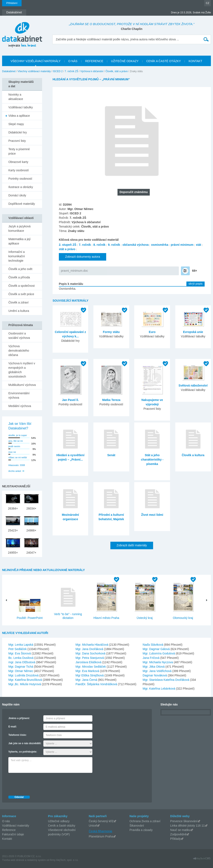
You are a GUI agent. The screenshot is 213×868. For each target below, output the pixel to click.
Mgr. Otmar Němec (21, 671)
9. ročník (114, 245)
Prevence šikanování (184, 821)
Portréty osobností (20, 179)
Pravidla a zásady (141, 830)
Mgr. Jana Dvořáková (90, 649)
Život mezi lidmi (152, 515)
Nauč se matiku (180, 830)
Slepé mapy (16, 124)
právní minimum (182, 245)
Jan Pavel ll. (70, 400)
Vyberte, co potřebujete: (23, 752)
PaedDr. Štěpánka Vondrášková (97, 684)
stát (198, 245)
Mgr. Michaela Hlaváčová (92, 645)
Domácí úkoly (17, 195)
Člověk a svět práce (21, 294)
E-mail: (13, 727)
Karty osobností (19, 170)
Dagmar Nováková (155, 675)
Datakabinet (9, 71)
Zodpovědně (178, 834)
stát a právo (67, 249)
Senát (111, 455)
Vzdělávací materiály (16, 826)
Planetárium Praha (101, 836)
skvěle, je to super (18, 435)
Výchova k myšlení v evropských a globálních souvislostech (22, 370)
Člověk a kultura (193, 455)
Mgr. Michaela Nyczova (158, 662)
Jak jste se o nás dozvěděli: (25, 743)
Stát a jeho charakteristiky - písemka (152, 460)
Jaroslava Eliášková (89, 662)
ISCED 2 (58, 71)
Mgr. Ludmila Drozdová (24, 675)
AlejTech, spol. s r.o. (67, 860)
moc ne (12, 452)
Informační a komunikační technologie (17, 256)
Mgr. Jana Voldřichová (157, 671)
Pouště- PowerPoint (30, 618)
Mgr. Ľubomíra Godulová (159, 653)
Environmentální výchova (19, 395)
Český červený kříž (101, 821)
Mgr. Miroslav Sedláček (91, 667)
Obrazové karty (18, 162)
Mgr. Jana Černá (87, 680)
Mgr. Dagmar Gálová (157, 649)
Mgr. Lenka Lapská (21, 645)
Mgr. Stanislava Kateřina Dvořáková (166, 680)
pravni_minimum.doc (74, 271)
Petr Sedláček (18, 649)
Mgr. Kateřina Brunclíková (26, 680)
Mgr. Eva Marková (88, 671)
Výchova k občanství (92, 71)
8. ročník (99, 245)
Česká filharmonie (101, 831)
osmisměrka (160, 245)
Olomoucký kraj (183, 618)
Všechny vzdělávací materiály (34, 71)
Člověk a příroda (19, 277)
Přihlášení (12, 3)
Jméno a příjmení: (19, 718)
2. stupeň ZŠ (68, 245)
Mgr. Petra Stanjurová (90, 658)
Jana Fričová (151, 658)
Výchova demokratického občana (19, 351)
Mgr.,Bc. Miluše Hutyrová (25, 684)
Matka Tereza (111, 400)
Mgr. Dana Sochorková (91, 653)
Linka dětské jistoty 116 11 (188, 826)
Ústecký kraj (145, 618)
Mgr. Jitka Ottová (154, 667)
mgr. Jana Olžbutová (22, 662)
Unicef (93, 826)
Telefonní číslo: (17, 735)
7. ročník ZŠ (72, 71)
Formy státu (111, 332)
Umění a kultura (19, 311)
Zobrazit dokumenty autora (83, 257)
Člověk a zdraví (18, 302)
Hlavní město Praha (106, 618)
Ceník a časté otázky (62, 826)
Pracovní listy (17, 141)
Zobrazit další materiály (132, 545)
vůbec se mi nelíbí (18, 457)
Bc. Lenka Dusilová (21, 658)
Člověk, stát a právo (117, 71)
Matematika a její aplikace (19, 241)
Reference (9, 830)
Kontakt (7, 839)
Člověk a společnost (21, 286)
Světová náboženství (193, 385)
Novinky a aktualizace (16, 97)
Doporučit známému (134, 192)
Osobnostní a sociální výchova (19, 336)
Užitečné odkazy (59, 821)
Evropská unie (193, 332)
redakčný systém (36, 860)
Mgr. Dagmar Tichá (21, 667)
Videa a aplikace (19, 116)
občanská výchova (136, 245)
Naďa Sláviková (153, 645)
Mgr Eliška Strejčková (90, 675)
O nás (6, 821)
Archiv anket (15, 471)
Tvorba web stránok (13, 860)
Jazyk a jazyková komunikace (19, 229)
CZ (208, 3)
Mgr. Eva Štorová (20, 653)
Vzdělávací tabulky (21, 107)
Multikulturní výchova (22, 385)
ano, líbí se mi (15, 441)
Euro (152, 332)
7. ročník (85, 245)
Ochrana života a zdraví (145, 821)
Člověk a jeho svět (20, 269)
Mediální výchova (20, 406)
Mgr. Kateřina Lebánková (159, 689)
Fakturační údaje (13, 834)
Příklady (176, 839)
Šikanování (137, 826)
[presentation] (40, 783)
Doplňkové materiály (22, 204)
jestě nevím (14, 446)
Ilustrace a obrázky (21, 187)
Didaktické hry (18, 132)
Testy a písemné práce (19, 151)
